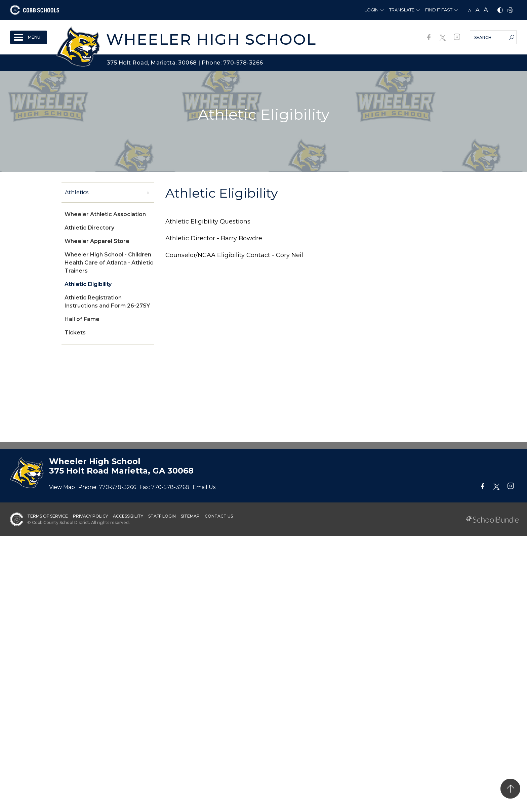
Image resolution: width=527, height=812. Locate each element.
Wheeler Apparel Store (97, 241)
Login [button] (371, 10)
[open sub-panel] (148, 193)
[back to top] (510, 789)
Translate (402, 10)
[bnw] (500, 11)
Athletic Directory (89, 228)
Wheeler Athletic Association (105, 214)
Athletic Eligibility (88, 284)
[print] (510, 11)
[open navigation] (29, 37)
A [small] (470, 10)
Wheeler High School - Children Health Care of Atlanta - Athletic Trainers (109, 263)
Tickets (75, 333)
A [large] (486, 10)
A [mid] (477, 10)
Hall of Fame (82, 319)
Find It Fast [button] (439, 10)
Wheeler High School (211, 39)
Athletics (77, 192)
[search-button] (512, 38)
